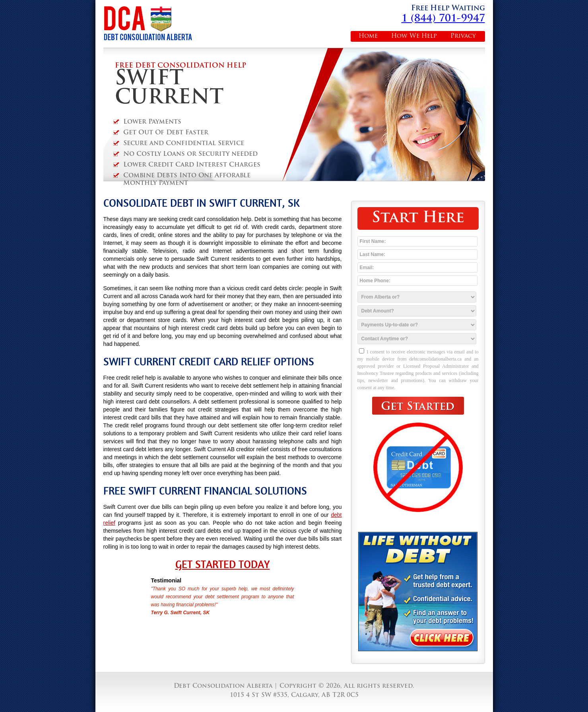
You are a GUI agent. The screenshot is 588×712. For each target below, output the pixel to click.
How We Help (414, 36)
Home (368, 36)
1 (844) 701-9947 (443, 19)
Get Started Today (223, 565)
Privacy (463, 36)
